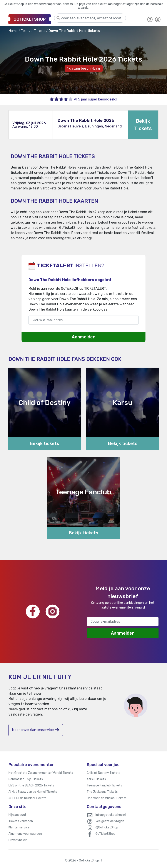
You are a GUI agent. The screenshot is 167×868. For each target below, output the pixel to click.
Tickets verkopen (21, 821)
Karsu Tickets (96, 779)
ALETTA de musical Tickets (27, 798)
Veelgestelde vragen (110, 821)
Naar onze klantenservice (36, 730)
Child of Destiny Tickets (104, 773)
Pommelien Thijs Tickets (26, 779)
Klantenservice (19, 827)
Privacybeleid (18, 840)
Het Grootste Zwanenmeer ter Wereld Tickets (41, 773)
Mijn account (17, 815)
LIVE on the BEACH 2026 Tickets (31, 785)
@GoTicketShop (107, 827)
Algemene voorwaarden (25, 834)
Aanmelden (84, 337)
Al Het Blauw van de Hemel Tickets (33, 792)
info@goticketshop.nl (111, 815)
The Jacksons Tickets (102, 792)
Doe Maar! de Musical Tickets (107, 798)
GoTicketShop (105, 834)
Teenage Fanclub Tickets (104, 785)
